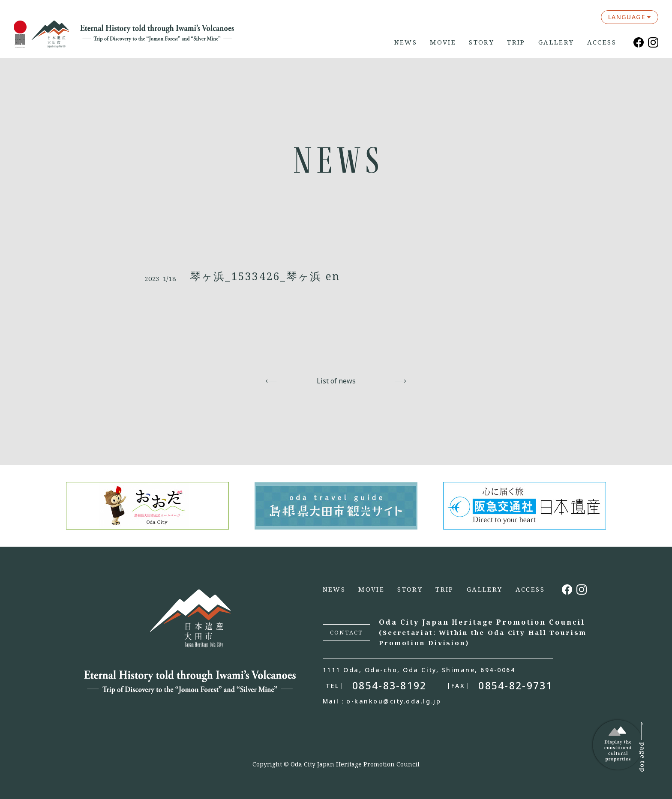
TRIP (516, 42)
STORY (481, 42)
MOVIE (443, 42)
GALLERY (556, 42)
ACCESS (602, 42)
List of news (336, 381)
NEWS (406, 42)
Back (271, 381)
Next (401, 381)
